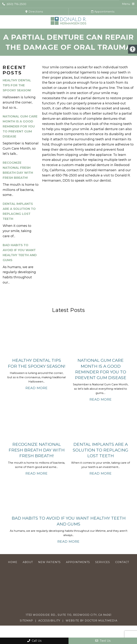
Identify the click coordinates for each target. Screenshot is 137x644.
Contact (122, 562)
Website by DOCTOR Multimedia (92, 621)
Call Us (34, 641)
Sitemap (26, 621)
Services (103, 562)
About (28, 562)
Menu (126, 4)
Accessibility (49, 621)
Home (13, 562)
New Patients (49, 562)
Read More (37, 388)
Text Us (103, 641)
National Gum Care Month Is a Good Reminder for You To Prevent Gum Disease (20, 126)
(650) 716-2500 (14, 4)
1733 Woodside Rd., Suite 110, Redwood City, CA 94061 (69, 615)
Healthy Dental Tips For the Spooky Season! (17, 85)
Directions (34, 12)
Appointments (103, 12)
